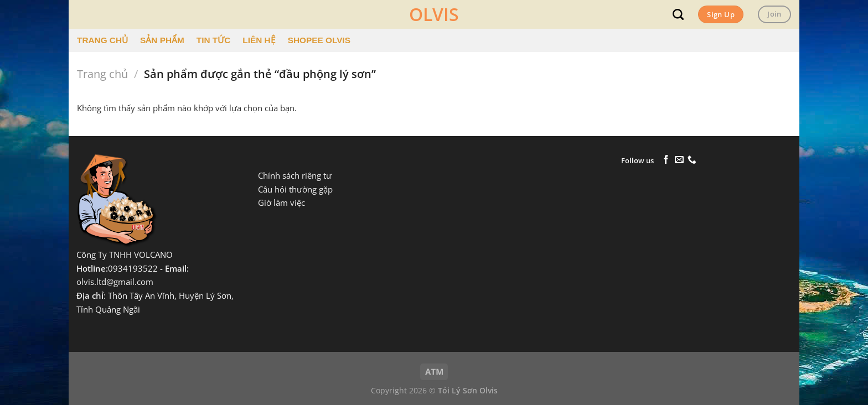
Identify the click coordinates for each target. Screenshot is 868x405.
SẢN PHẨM (162, 40)
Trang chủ (102, 74)
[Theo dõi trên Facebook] (666, 160)
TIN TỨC (213, 40)
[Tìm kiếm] (678, 14)
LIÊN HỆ (259, 40)
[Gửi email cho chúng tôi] (679, 160)
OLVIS (434, 14)
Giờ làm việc (281, 203)
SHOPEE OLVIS (319, 40)
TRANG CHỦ (102, 40)
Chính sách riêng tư (295, 176)
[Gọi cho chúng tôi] (692, 160)
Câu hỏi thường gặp (295, 189)
